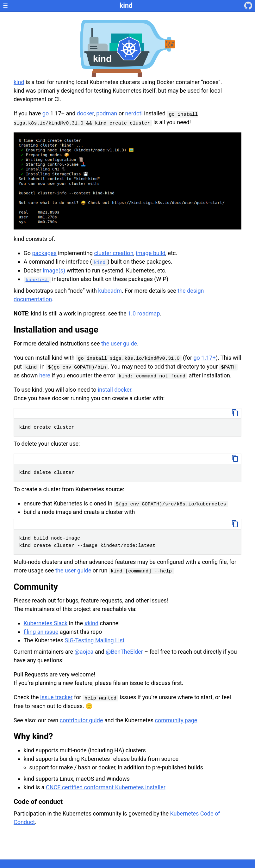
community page (176, 720)
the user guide (119, 343)
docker (85, 113)
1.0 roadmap (144, 313)
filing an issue (41, 632)
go (46, 113)
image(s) (54, 270)
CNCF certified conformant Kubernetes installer (106, 787)
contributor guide (81, 720)
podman (107, 113)
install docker (115, 390)
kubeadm (110, 291)
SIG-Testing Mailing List (95, 640)
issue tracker (56, 697)
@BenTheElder (124, 652)
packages (44, 253)
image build (151, 253)
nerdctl (134, 113)
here (45, 375)
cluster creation (114, 253)
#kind (91, 623)
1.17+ (208, 358)
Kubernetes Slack (46, 623)
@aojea (84, 652)
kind (126, 6)
